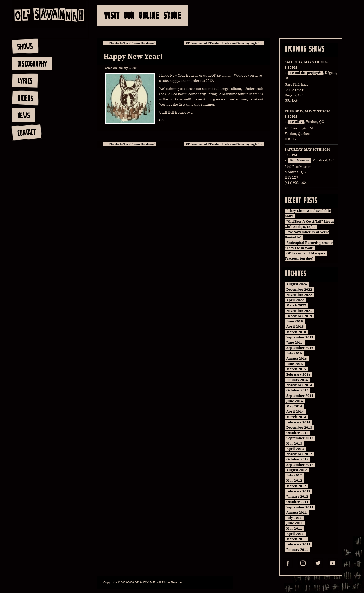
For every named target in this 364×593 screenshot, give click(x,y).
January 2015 (297, 380)
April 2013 (295, 449)
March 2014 (296, 417)
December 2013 (299, 428)
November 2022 (299, 295)
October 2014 (298, 390)
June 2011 (295, 523)
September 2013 (300, 438)
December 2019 (299, 316)
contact (26, 132)
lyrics (25, 81)
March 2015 (296, 369)
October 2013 (298, 433)
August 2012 (297, 470)
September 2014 (300, 396)
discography (32, 63)
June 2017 (295, 343)
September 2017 (300, 337)
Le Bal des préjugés (306, 73)
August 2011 (297, 513)
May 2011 (294, 529)
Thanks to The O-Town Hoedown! (130, 43)
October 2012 (298, 459)
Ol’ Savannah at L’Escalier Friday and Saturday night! (224, 43)
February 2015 (298, 375)
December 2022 (299, 290)
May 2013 (294, 444)
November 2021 (299, 311)
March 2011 (296, 539)
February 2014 (298, 422)
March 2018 (296, 332)
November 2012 (299, 454)
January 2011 (297, 550)
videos (25, 98)
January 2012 (297, 497)
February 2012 (298, 491)
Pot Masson (300, 160)
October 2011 (298, 502)
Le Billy (296, 122)
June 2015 (295, 364)
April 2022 (295, 300)
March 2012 (296, 486)
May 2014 (294, 406)
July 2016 (294, 353)
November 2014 (299, 385)
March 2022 (296, 305)
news (24, 115)
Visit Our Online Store (143, 15)
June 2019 (295, 321)
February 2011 (298, 544)
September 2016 (300, 348)
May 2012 (294, 481)
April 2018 (295, 327)
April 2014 (295, 412)
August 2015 (297, 359)
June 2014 (295, 401)
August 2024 (297, 284)
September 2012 (300, 465)
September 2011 (300, 507)
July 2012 (294, 475)
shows (25, 46)
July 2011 (294, 518)
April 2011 (295, 534)
